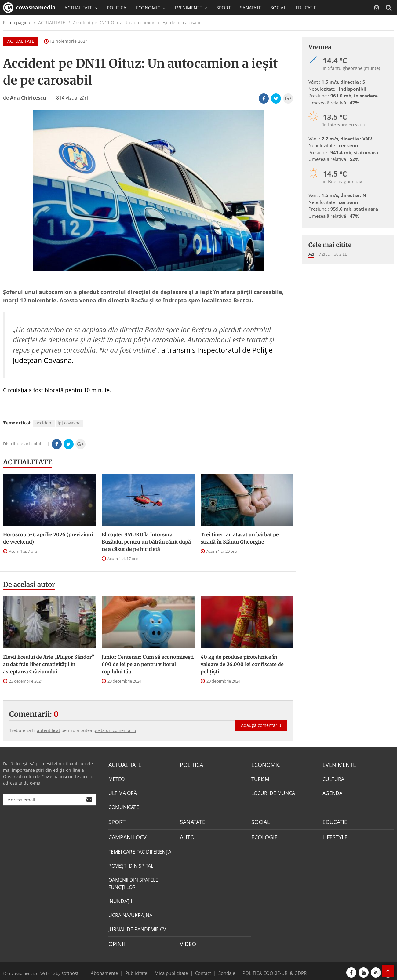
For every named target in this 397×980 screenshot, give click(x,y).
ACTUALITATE (28, 462)
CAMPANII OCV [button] (83, 23)
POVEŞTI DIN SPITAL (131, 863)
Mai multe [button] (78, 38)
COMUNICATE (124, 807)
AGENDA (332, 792)
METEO (117, 778)
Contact (203, 969)
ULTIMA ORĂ (123, 792)
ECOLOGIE (263, 835)
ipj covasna (69, 423)
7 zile (324, 254)
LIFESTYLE (334, 835)
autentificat (49, 730)
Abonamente (115, 969)
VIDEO (187, 941)
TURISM (260, 778)
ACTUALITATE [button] (81, 8)
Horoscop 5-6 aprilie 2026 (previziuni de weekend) (48, 538)
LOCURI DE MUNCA (273, 792)
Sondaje (225, 969)
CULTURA (333, 778)
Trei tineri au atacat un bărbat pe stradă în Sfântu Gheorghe (240, 538)
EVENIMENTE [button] (191, 8)
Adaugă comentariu (261, 719)
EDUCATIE (306, 8)
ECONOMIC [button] (151, 8)
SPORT (224, 8)
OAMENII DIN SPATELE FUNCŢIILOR (133, 881)
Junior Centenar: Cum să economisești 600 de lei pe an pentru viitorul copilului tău (148, 664)
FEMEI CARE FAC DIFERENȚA (140, 849)
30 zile (341, 254)
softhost (69, 969)
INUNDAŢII (120, 899)
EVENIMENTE (337, 764)
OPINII (115, 941)
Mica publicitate (175, 969)
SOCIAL (278, 8)
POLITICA (117, 8)
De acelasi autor (29, 585)
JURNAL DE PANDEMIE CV (137, 927)
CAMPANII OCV (125, 835)
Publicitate (144, 969)
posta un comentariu (115, 730)
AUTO (186, 835)
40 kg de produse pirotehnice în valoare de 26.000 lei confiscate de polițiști (242, 664)
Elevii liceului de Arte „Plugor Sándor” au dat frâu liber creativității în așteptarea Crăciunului (49, 664)
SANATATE (251, 8)
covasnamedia (29, 8)
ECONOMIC (264, 764)
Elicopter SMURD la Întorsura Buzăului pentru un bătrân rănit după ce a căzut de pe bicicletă (146, 542)
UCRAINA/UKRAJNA (130, 913)
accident (44, 423)
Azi (311, 254)
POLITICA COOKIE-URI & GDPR (267, 969)
